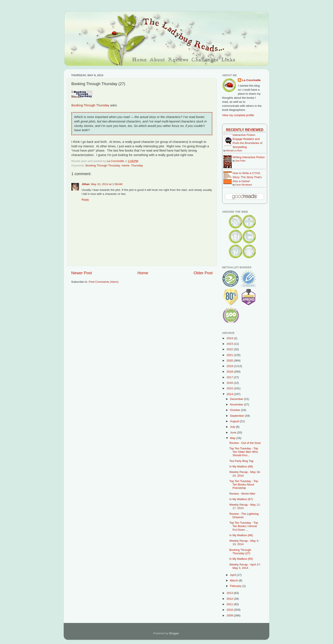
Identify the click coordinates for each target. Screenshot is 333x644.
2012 (230, 599)
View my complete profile (238, 115)
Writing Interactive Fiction (249, 157)
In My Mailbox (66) (241, 535)
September (237, 416)
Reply (85, 200)
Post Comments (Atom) (104, 282)
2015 (230, 388)
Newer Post (82, 273)
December (237, 399)
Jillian (86, 184)
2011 (230, 604)
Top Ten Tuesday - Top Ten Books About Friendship (244, 484)
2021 (230, 355)
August (235, 421)
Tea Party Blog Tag (241, 461)
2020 (230, 361)
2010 (230, 610)
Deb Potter (240, 161)
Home (143, 273)
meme (126, 165)
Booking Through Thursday (90, 105)
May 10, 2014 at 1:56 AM (107, 184)
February (236, 586)
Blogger (174, 633)
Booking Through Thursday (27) (240, 552)
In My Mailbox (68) (241, 466)
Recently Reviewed (245, 130)
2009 (230, 615)
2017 (230, 377)
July (233, 427)
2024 (230, 338)
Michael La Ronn (234, 151)
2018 (230, 372)
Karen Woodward (243, 185)
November (237, 404)
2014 (230, 394)
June (234, 432)
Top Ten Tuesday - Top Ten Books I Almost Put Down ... (244, 526)
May (233, 438)
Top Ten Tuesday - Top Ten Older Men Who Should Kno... (244, 452)
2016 (230, 383)
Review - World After (242, 494)
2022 (230, 349)
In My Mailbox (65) (241, 559)
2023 (230, 344)
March (234, 580)
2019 (230, 366)
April (233, 575)
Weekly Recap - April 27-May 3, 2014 (245, 566)
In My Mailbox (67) (241, 499)
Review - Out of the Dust (245, 443)
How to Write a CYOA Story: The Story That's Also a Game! (247, 177)
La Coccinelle (251, 80)
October (236, 410)
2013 (230, 593)
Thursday (137, 165)
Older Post (203, 273)
